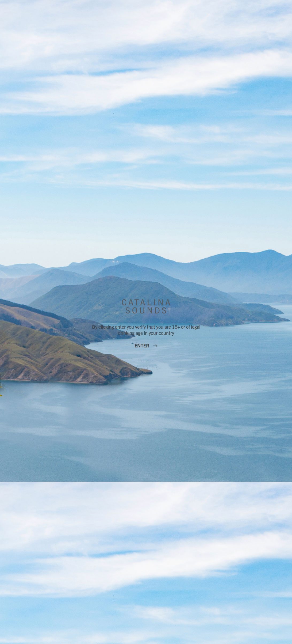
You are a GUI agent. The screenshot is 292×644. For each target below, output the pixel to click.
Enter (142, 345)
